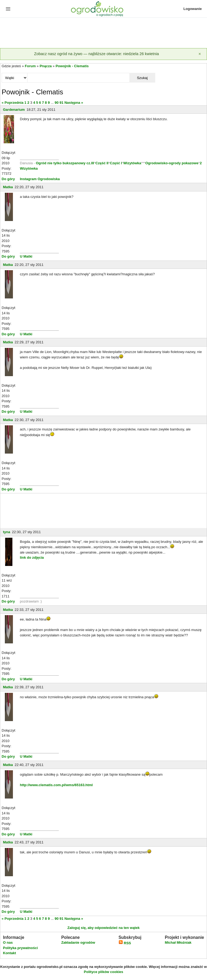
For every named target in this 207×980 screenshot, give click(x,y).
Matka (8, 187)
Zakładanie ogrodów (78, 942)
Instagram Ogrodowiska (40, 179)
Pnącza (46, 66)
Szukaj (142, 78)
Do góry (8, 179)
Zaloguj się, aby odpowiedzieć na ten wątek (103, 928)
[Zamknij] (200, 54)
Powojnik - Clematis (72, 66)
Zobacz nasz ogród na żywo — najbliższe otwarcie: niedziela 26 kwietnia (96, 54)
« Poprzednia (13, 103)
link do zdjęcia (32, 557)
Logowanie (193, 9)
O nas (8, 942)
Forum (30, 66)
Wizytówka (132, 163)
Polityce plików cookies (103, 972)
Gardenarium (14, 110)
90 (57, 103)
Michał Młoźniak (178, 942)
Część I (116, 163)
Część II (102, 163)
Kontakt (9, 953)
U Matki (26, 256)
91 (61, 103)
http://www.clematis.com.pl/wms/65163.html (56, 785)
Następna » (74, 103)
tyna (7, 532)
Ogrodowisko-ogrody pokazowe (172, 163)
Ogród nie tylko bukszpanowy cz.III (65, 163)
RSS (125, 943)
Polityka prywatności (20, 948)
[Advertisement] (103, 33)
